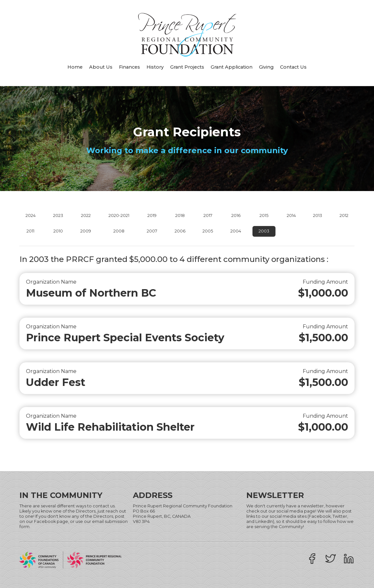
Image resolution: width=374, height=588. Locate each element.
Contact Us (293, 67)
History (155, 67)
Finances (129, 67)
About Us (101, 67)
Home (75, 67)
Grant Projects (187, 67)
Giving (266, 67)
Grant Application (232, 67)
